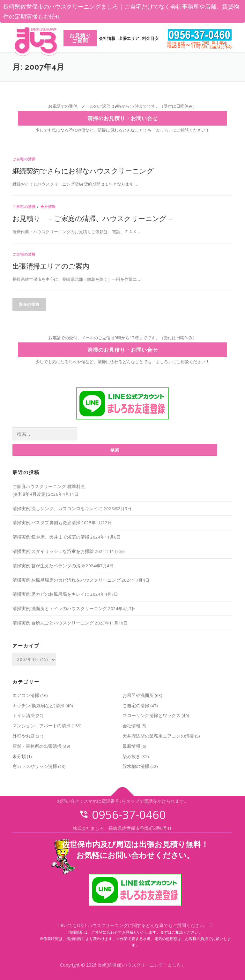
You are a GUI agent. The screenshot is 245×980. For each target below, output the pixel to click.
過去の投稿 (29, 304)
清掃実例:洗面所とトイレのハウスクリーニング (60, 608)
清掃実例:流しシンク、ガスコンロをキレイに (58, 508)
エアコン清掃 (26, 695)
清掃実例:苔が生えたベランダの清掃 (49, 566)
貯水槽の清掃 (136, 766)
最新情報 (131, 746)
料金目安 (150, 38)
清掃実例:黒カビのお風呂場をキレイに (51, 594)
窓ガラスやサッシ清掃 (35, 766)
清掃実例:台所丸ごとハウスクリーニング (53, 623)
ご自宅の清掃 (24, 159)
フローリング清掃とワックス (152, 715)
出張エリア (129, 38)
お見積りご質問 (80, 38)
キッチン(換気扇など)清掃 (38, 705)
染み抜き (131, 756)
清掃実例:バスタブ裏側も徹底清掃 (46, 522)
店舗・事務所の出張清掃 (37, 746)
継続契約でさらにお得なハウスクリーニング (83, 171)
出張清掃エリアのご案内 (51, 266)
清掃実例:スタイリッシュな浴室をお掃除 (53, 551)
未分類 (19, 756)
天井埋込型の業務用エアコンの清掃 (158, 736)
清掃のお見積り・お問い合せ (123, 118)
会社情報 (107, 38)
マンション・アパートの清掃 (41, 726)
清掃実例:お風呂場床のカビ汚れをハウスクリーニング (67, 580)
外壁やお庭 (24, 736)
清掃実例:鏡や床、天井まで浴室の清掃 (51, 537)
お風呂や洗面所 (138, 695)
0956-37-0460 (122, 815)
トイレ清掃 (24, 715)
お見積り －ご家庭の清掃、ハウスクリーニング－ (93, 218)
